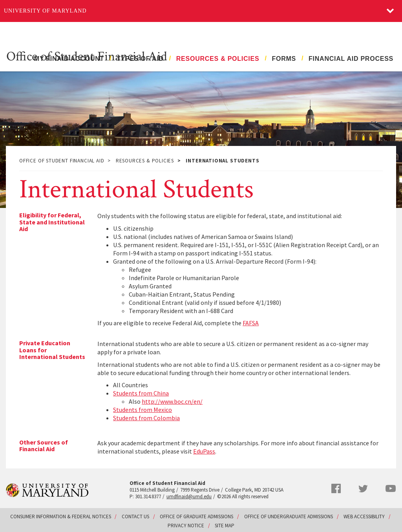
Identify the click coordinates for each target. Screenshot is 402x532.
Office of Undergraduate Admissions (289, 517)
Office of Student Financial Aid (87, 56)
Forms (284, 59)
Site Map (225, 526)
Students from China (141, 393)
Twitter (363, 489)
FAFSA (251, 323)
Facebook (336, 488)
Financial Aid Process (351, 59)
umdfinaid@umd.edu (189, 496)
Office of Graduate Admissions (196, 517)
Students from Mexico (143, 410)
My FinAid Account (69, 59)
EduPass (204, 451)
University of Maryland (45, 11)
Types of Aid (140, 59)
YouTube (391, 488)
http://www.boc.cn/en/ (172, 401)
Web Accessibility (364, 517)
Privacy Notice (186, 526)
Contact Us (135, 517)
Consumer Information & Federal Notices (61, 517)
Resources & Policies (218, 59)
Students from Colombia (146, 418)
